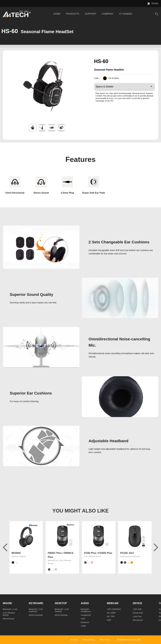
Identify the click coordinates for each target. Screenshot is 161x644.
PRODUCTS (73, 14)
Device (137, 603)
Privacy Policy (89, 640)
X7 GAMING (126, 14)
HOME (57, 14)
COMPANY (108, 14)
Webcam (113, 603)
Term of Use (105, 640)
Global (155, 3)
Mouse (7, 603)
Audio (85, 603)
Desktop (61, 603)
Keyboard (36, 603)
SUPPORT (91, 14)
